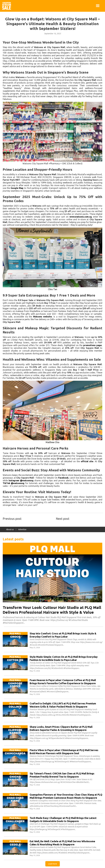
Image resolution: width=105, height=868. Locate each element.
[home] (6, 6)
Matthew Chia (52, 442)
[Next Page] (53, 864)
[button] (98, 6)
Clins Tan (53, 289)
